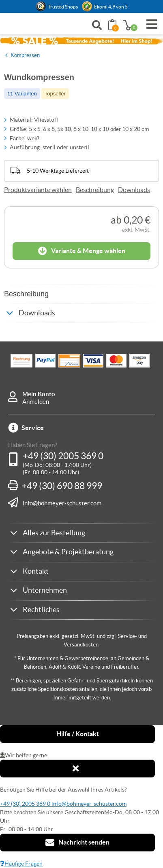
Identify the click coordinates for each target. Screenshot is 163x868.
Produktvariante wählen (38, 190)
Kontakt (36, 571)
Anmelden (36, 402)
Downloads (134, 190)
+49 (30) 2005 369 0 (63, 456)
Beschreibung (95, 190)
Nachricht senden (77, 843)
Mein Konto (39, 394)
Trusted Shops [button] (63, 7)
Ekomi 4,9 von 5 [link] (111, 7)
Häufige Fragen (21, 864)
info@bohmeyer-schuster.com (62, 503)
